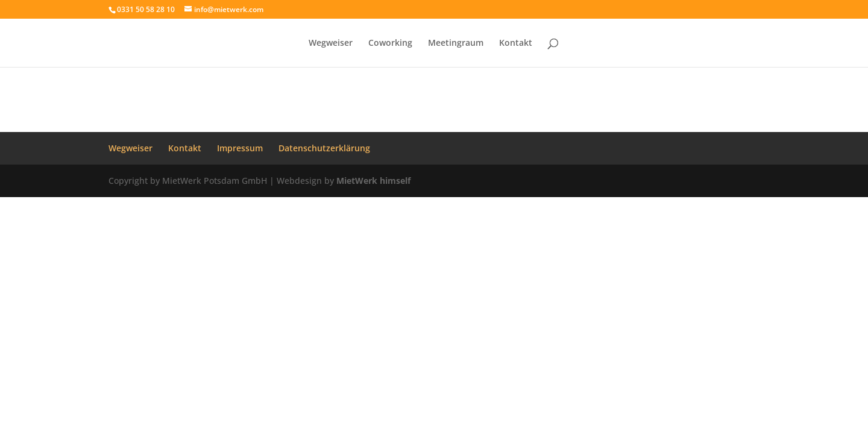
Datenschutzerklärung (324, 148)
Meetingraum (456, 43)
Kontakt (516, 43)
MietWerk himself (373, 181)
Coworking (390, 43)
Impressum (240, 148)
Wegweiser (331, 43)
